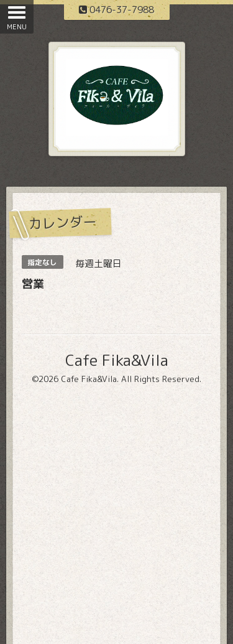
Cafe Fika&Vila (117, 360)
